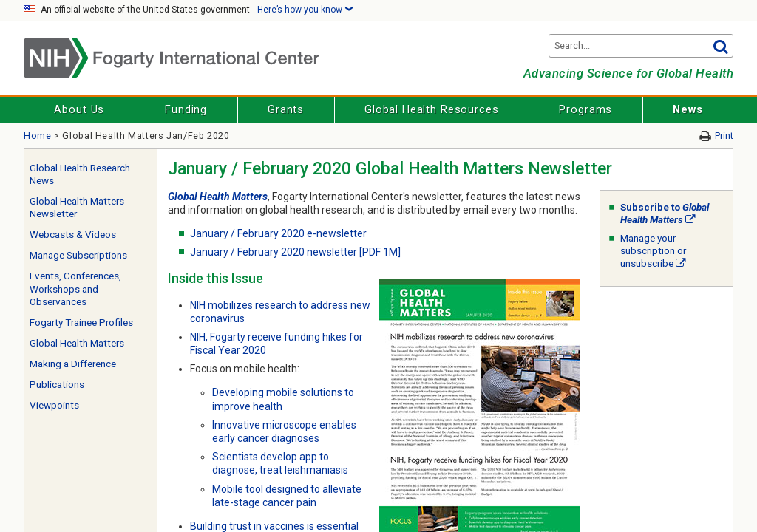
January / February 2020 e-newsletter (278, 233)
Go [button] (720, 46)
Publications (57, 385)
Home (38, 136)
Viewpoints (54, 405)
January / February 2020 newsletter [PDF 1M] (295, 252)
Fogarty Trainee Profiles (81, 323)
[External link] (690, 220)
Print (724, 136)
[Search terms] (641, 46)
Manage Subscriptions (78, 255)
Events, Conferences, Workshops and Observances (75, 289)
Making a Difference (73, 364)
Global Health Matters (77, 343)
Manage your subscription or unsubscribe (653, 251)
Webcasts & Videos (73, 235)
